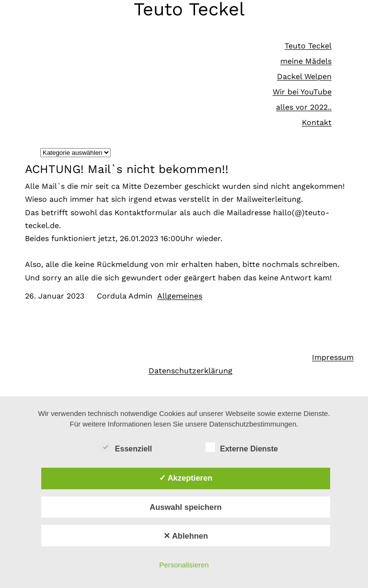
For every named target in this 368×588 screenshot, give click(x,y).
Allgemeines (180, 296)
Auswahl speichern (185, 507)
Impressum (333, 357)
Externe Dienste (242, 448)
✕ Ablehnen (186, 536)
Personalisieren (184, 565)
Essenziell (126, 448)
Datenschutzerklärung (190, 371)
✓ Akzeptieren (186, 478)
